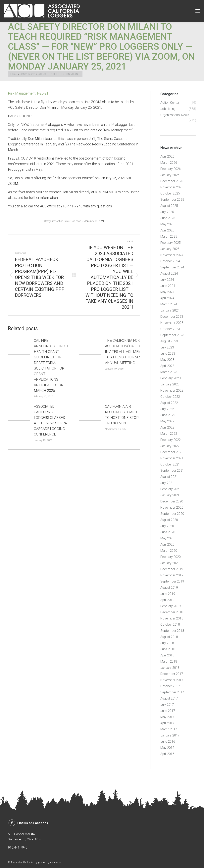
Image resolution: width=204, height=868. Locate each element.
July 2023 (167, 347)
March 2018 (169, 661)
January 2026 (170, 175)
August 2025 (169, 206)
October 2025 (170, 193)
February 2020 (171, 557)
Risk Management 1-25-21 (28, 93)
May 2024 (167, 292)
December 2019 (172, 569)
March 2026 (169, 163)
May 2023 (167, 360)
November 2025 (172, 187)
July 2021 (167, 483)
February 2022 (171, 440)
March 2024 (169, 304)
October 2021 (170, 464)
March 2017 (169, 729)
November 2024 (172, 255)
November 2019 (172, 575)
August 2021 (169, 477)
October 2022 (170, 397)
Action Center (63, 221)
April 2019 (167, 600)
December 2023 (172, 317)
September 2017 (172, 692)
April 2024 (167, 298)
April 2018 (167, 655)
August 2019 (169, 588)
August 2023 (169, 341)
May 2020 (167, 538)
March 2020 (169, 551)
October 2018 (170, 625)
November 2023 (172, 323)
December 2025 (172, 181)
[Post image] (19, 347)
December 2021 (172, 452)
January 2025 (170, 249)
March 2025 (169, 237)
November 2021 (172, 458)
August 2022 (169, 403)
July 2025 (167, 212)
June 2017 (168, 711)
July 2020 (167, 526)
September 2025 (172, 200)
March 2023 (169, 372)
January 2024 (170, 310)
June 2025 (168, 218)
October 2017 (170, 686)
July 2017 (167, 705)
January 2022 (170, 446)
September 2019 (172, 581)
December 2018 (172, 612)
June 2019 (168, 594)
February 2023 (171, 378)
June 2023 (168, 354)
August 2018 (169, 637)
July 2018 (167, 643)
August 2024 (169, 273)
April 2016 (167, 754)
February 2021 (171, 489)
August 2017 (169, 698)
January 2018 (170, 668)
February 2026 (171, 169)
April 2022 (167, 427)
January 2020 (170, 563)
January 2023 (170, 384)
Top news (76, 221)
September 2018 (172, 631)
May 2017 (167, 717)
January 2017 (170, 735)
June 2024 (168, 286)
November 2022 (172, 390)
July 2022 (167, 409)
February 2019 (171, 606)
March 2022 (169, 434)
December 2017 (172, 674)
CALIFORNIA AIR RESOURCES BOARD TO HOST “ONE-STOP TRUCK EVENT (122, 415)
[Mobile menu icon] (198, 11)
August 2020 (169, 520)
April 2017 (167, 723)
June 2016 (168, 742)
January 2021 (170, 495)
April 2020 (167, 544)
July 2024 (167, 280)
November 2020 (172, 508)
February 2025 (171, 243)
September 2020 (172, 514)
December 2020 (172, 501)
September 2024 (172, 267)
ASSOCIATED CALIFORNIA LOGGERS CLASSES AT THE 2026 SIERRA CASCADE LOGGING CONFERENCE (50, 420)
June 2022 (168, 415)
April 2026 (167, 156)
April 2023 (167, 366)
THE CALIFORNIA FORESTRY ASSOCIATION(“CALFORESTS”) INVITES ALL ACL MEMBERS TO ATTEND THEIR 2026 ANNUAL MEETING (129, 352)
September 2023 (172, 335)
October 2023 (170, 329)
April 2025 (167, 230)
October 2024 (170, 261)
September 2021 (172, 471)
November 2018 (172, 618)
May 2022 (167, 421)
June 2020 (168, 532)
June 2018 (168, 649)
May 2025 (167, 224)
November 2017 (172, 680)
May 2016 (167, 748)
